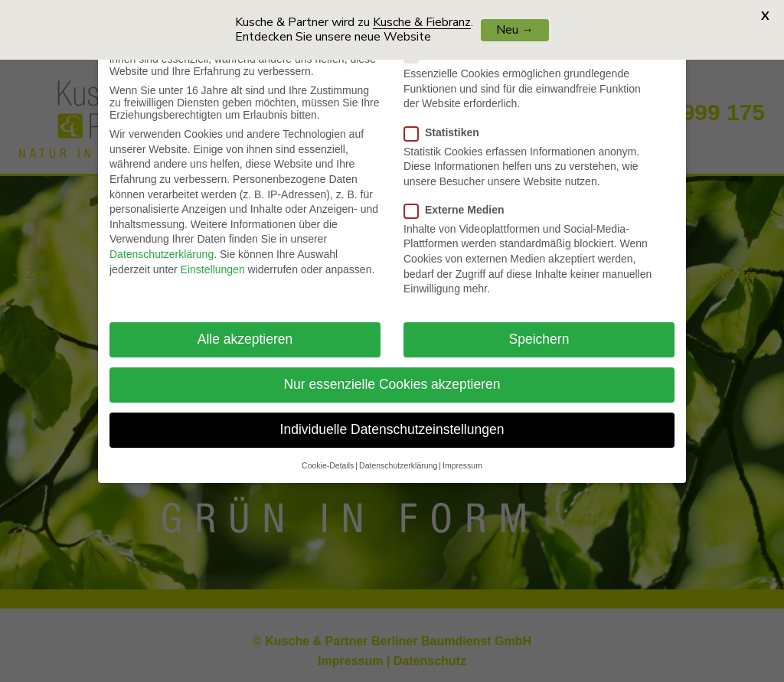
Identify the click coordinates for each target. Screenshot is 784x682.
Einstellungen (213, 261)
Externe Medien (460, 201)
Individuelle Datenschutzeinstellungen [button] (392, 422)
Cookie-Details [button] (328, 457)
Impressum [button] (462, 457)
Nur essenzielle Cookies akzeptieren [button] (392, 377)
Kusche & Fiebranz (422, 22)
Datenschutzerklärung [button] (398, 457)
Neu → (515, 30)
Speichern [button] (539, 331)
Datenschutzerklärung (162, 246)
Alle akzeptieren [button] (245, 331)
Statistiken (448, 124)
